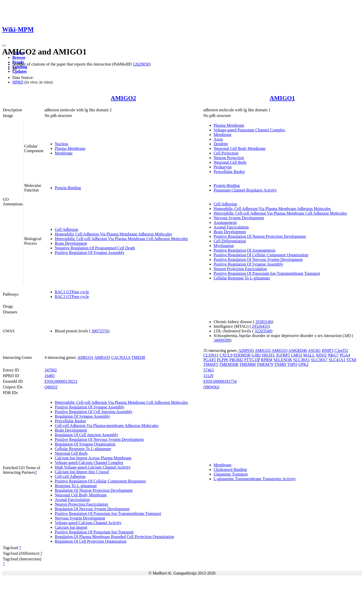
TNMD (280, 364)
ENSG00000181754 (220, 381)
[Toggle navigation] (4, 45)
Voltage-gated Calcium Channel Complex (89, 463)
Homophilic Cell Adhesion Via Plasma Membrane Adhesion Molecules (113, 234)
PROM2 (236, 360)
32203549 (263, 331)
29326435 (260, 326)
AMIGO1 (282, 98)
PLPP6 (223, 360)
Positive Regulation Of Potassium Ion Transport (94, 532)
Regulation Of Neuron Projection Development (94, 490)
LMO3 (297, 355)
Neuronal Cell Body (230, 162)
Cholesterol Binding (230, 470)
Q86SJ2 (51, 387)
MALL (309, 355)
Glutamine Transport (231, 474)
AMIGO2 (124, 98)
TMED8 (138, 357)
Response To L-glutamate (76, 486)
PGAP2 (210, 360)
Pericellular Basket (229, 172)
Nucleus (61, 144)
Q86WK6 (211, 387)
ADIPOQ (246, 350)
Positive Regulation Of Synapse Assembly (90, 253)
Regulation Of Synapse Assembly (83, 416)
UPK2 (303, 364)
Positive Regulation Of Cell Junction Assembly (94, 412)
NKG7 (333, 355)
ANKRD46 (298, 350)
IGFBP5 (283, 355)
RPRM (267, 360)
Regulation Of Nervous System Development (92, 509)
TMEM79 (265, 364)
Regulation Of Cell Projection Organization (91, 541)
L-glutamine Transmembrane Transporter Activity (255, 479)
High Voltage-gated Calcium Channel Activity (93, 467)
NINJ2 (321, 355)
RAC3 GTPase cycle (72, 297)
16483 (50, 376)
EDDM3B (242, 355)
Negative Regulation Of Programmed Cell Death (95, 248)
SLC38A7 (319, 360)
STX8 (351, 360)
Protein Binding (68, 188)
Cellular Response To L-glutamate (242, 278)
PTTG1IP (252, 360)
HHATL (269, 355)
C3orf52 (341, 350)
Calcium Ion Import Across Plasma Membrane (93, 458)
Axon (218, 139)
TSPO (292, 364)
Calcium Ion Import (71, 527)
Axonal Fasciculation (231, 227)
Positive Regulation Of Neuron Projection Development (260, 236)
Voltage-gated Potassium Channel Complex (249, 130)
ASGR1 (315, 350)
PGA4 (345, 355)
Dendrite (221, 144)
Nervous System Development (239, 218)
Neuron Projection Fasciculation (240, 269)
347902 (51, 370)
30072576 (100, 331)
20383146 (264, 322)
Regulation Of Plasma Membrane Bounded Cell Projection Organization (114, 537)
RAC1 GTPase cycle (72, 292)
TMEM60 (248, 364)
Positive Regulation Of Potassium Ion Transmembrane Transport (267, 273)
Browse (19, 57)
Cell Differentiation (230, 241)
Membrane (64, 153)
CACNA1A (121, 357)
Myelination (224, 246)
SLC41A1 (337, 360)
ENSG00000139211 (61, 381)
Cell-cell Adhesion (70, 476)
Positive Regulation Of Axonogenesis (244, 250)
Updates (20, 71)
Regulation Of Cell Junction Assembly (87, 435)
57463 (208, 370)
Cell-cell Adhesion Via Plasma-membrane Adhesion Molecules (107, 426)
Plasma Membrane (70, 148)
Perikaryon (223, 167)
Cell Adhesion (66, 229)
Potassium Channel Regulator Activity (245, 190)
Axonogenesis (225, 222)
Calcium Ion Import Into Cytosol (82, 472)
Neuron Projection (229, 158)
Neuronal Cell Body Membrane (240, 148)
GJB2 (256, 355)
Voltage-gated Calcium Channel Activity (88, 523)
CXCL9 (226, 355)
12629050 (141, 64)
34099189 (222, 340)
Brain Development (71, 243)
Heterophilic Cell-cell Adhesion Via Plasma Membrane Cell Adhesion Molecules (121, 239)
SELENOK (283, 360)
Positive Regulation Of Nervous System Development (258, 259)
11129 (208, 376)
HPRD (18, 82)
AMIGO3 (102, 357)
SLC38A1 (302, 360)
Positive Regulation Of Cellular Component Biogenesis (100, 481)
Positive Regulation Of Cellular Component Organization (261, 255)
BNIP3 (327, 350)
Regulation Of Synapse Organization (85, 444)
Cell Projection (226, 153)
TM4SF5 (211, 364)
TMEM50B (229, 364)
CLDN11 (211, 355)
